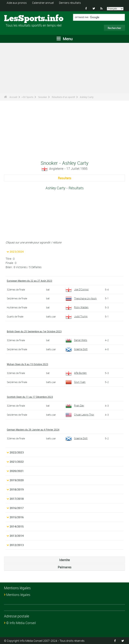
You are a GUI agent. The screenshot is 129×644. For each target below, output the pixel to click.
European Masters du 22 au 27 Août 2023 (29, 281)
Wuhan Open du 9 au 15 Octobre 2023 (27, 364)
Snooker (43, 97)
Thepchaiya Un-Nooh (81, 298)
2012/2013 (17, 545)
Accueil (13, 97)
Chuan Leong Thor (80, 414)
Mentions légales (18, 595)
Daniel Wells (76, 340)
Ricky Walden (77, 307)
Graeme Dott (77, 349)
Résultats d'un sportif (63, 97)
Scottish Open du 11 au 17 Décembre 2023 (30, 397)
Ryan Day (75, 405)
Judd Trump (77, 316)
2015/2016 (17, 517)
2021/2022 (17, 462)
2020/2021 (17, 471)
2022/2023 (17, 452)
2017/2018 (17, 499)
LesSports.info (19, 19)
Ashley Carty (87, 97)
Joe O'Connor (77, 289)
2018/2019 (17, 489)
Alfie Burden (76, 373)
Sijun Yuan (76, 382)
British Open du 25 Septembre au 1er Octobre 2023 (34, 331)
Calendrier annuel (43, 3)
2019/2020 (17, 480)
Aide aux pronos (17, 3)
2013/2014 (17, 536)
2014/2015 (17, 526)
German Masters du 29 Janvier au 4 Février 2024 (33, 430)
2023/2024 (17, 252)
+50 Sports (27, 97)
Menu (65, 39)
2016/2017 (17, 508)
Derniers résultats (70, 3)
